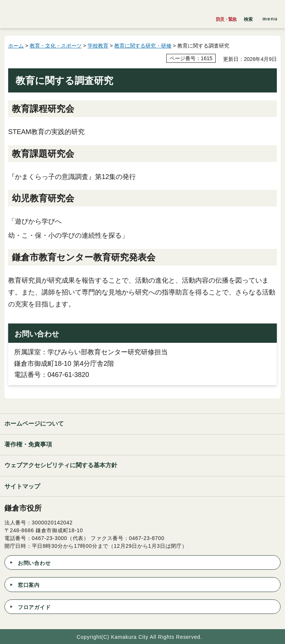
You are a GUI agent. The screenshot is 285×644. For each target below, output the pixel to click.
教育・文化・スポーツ (56, 46)
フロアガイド (34, 607)
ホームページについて (34, 424)
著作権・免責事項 (28, 444)
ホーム (16, 46)
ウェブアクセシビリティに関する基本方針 (61, 465)
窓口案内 (29, 585)
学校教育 (98, 46)
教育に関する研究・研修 (143, 46)
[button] (248, 17)
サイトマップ (22, 486)
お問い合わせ (34, 563)
